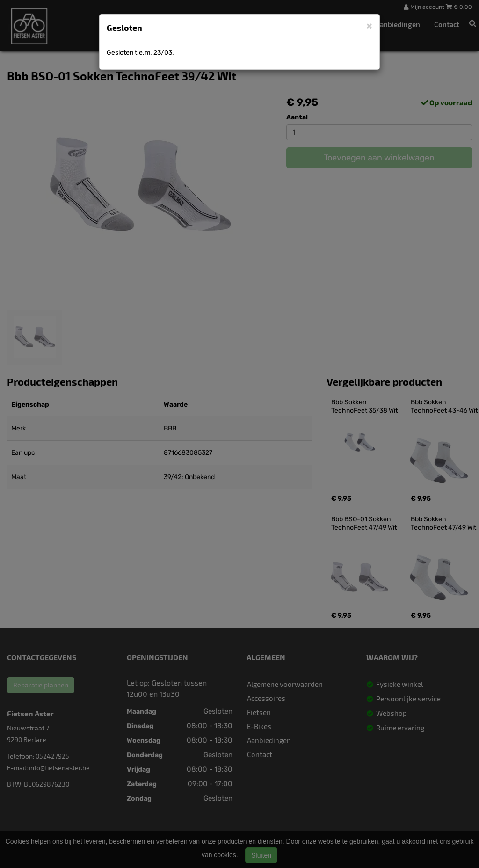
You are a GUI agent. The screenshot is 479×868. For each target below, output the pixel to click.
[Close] (369, 26)
